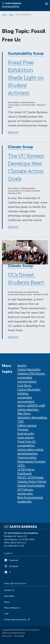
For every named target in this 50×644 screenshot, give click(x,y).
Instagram (11, 566)
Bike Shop (24, 413)
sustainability (26, 445)
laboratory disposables (32, 417)
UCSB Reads (35, 477)
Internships (9, 596)
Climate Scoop (20, 147)
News (7, 602)
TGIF (20, 421)
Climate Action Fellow (32, 481)
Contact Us (9, 590)
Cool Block (24, 385)
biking (21, 405)
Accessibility (19, 636)
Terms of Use (7, 636)
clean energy (26, 437)
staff (42, 405)
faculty (22, 365)
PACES (22, 477)
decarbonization (27, 453)
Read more (13, 132)
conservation (26, 449)
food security (26, 433)
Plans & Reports (12, 608)
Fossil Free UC (27, 441)
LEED (21, 465)
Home (4, 15)
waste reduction (28, 409)
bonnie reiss (25, 493)
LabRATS (32, 405)
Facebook (11, 560)
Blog (11, 15)
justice (39, 449)
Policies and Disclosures (15, 620)
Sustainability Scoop (26, 54)
